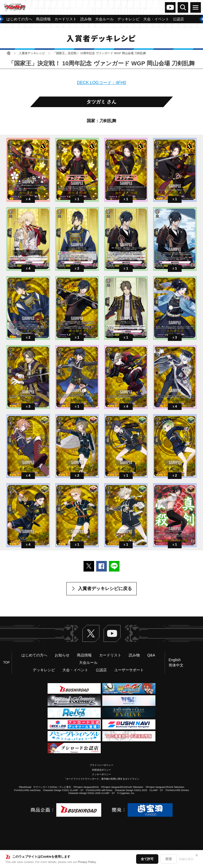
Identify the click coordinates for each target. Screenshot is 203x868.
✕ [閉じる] (197, 855)
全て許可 (147, 859)
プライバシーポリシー (101, 765)
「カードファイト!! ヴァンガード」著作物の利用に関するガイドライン (102, 779)
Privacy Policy (87, 862)
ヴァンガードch (170, 7)
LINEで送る (114, 566)
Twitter (91, 633)
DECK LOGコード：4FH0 (101, 83)
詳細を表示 (186, 859)
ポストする (89, 566)
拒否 (169, 859)
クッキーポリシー (101, 774)
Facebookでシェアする (101, 566)
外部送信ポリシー (101, 770)
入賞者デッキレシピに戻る (105, 589)
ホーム (9, 53)
